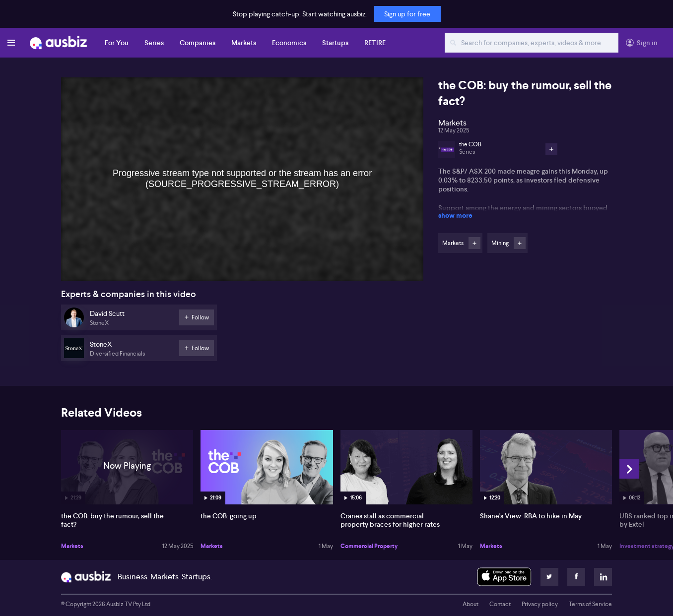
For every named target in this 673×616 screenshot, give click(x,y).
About (471, 604)
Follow (474, 243)
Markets (244, 43)
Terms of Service (590, 604)
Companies (198, 43)
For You (117, 43)
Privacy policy (540, 604)
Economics (289, 43)
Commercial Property (369, 546)
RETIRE (375, 43)
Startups (335, 43)
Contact (500, 604)
